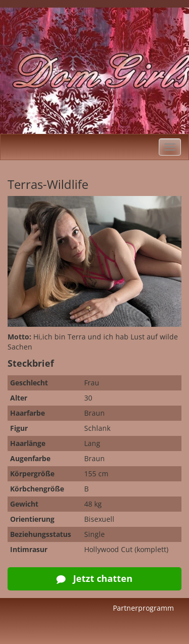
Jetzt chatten (94, 578)
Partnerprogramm (143, 608)
